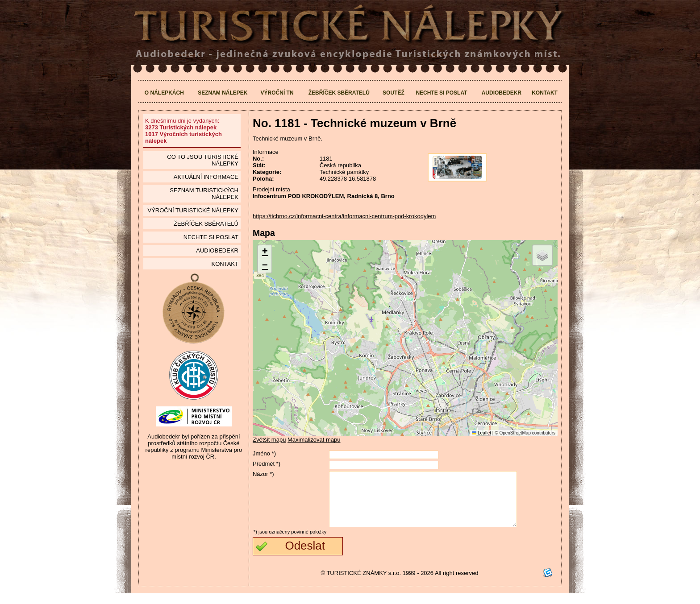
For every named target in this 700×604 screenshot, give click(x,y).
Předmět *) (267, 464)
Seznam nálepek (223, 93)
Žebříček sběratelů (339, 93)
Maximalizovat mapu (314, 440)
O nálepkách (164, 93)
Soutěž (394, 93)
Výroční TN (277, 93)
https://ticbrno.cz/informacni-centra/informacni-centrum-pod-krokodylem (344, 216)
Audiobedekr (502, 93)
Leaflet (481, 433)
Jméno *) (264, 453)
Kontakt (545, 93)
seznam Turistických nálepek (204, 194)
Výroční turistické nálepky (193, 210)
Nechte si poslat (441, 93)
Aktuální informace (206, 177)
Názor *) (263, 474)
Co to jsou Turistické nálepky (203, 160)
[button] (265, 252)
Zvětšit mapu (269, 440)
